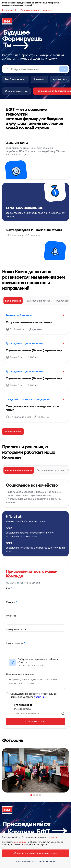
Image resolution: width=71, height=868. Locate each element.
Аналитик (39, 79)
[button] (31, 795)
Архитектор (60, 79)
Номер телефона (16, 643)
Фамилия (11, 602)
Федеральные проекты (19, 470)
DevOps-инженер (15, 79)
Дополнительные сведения (20, 674)
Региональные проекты (50, 470)
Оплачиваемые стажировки (36, 10)
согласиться (20, 842)
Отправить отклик (36, 722)
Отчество (11, 616)
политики (39, 697)
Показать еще (13, 432)
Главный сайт (10, 10)
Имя (9, 588)
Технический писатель (39, 301)
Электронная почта (17, 629)
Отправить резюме (16, 91)
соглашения (53, 837)
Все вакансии (13, 301)
